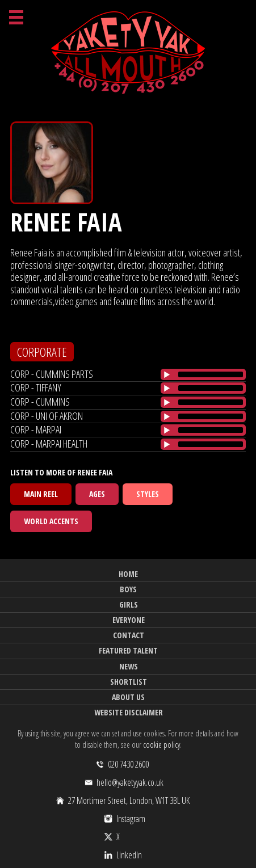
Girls (129, 604)
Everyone (129, 620)
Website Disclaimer (129, 712)
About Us (128, 697)
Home (128, 574)
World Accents (51, 521)
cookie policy (161, 745)
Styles (148, 494)
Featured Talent (128, 650)
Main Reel (41, 494)
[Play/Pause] (167, 374)
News (129, 666)
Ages (97, 494)
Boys (128, 589)
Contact (129, 635)
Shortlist (129, 682)
